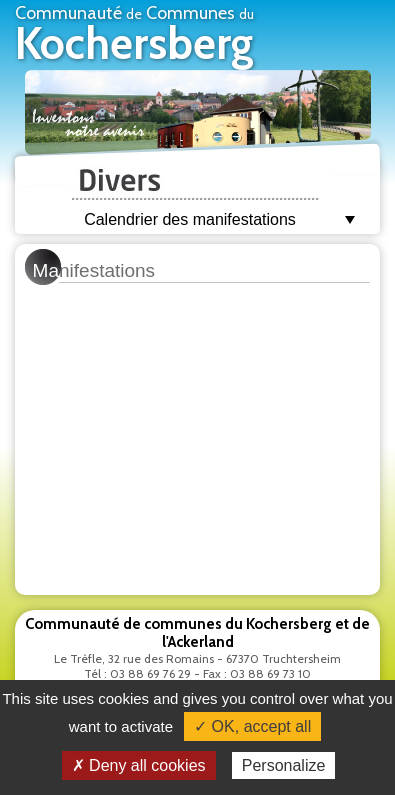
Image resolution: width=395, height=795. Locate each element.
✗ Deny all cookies (139, 765)
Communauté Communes (134, 36)
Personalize (284, 765)
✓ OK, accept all (252, 726)
